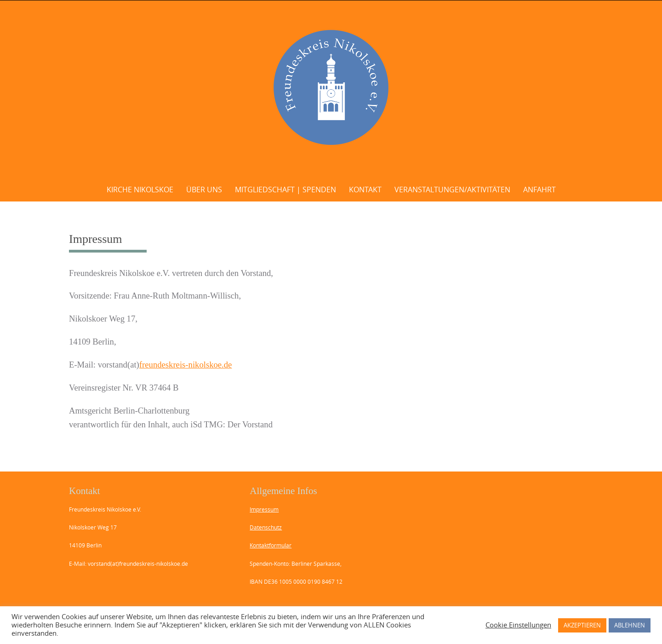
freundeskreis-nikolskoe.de (186, 365)
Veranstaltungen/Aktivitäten (452, 190)
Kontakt (365, 190)
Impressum (264, 509)
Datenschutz (266, 527)
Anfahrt (539, 190)
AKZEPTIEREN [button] (582, 625)
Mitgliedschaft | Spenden (285, 190)
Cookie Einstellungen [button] (518, 625)
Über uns (204, 190)
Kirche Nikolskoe (140, 190)
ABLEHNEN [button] (630, 625)
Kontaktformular (271, 545)
